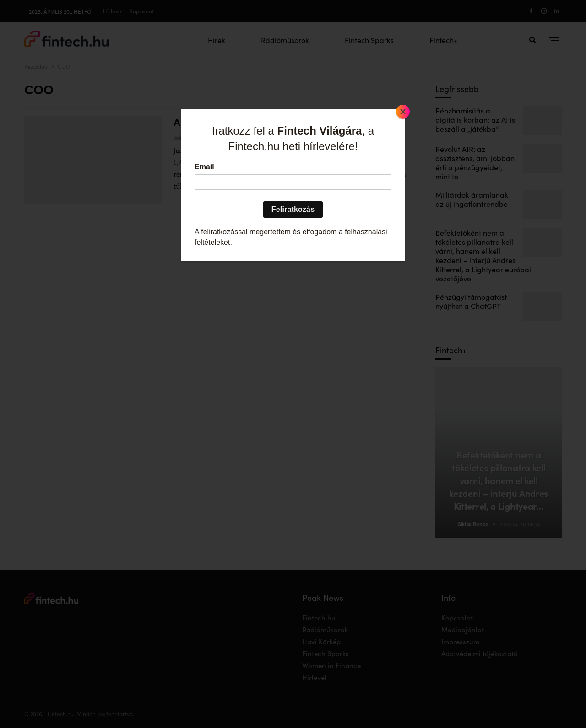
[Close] (403, 112)
